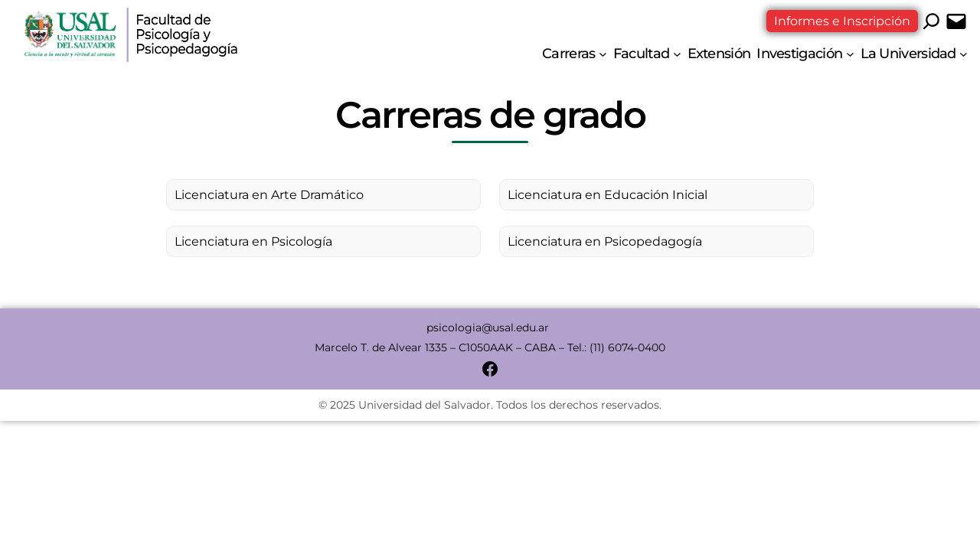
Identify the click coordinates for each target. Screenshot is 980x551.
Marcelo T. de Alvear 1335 (381, 347)
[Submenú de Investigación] (850, 54)
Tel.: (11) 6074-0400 (616, 347)
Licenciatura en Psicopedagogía (605, 241)
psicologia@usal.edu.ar (489, 328)
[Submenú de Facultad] (677, 54)
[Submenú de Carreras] (603, 54)
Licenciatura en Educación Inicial (608, 195)
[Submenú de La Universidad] (964, 54)
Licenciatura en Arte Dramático (269, 195)
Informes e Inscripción (842, 21)
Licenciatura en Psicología (253, 241)
